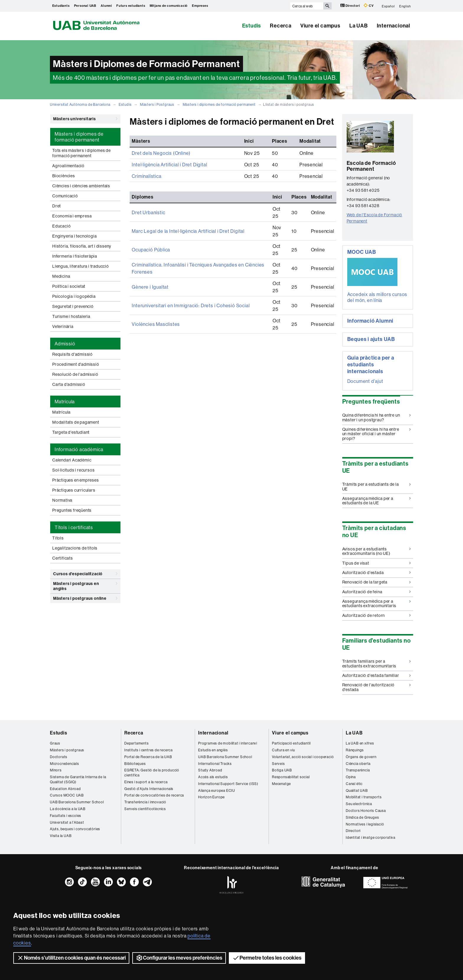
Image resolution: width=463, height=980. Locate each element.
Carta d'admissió (69, 384)
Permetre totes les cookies (267, 958)
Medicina (61, 276)
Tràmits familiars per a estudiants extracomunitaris (377, 663)
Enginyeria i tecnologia (74, 236)
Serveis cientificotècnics (145, 809)
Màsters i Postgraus (157, 104)
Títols (58, 538)
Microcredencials (65, 764)
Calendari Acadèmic (72, 460)
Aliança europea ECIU (217, 790)
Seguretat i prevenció (73, 306)
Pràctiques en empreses (76, 480)
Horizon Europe (211, 797)
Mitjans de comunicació (169, 6)
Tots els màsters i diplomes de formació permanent (81, 153)
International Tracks (215, 764)
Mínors (56, 770)
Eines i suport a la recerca (146, 782)
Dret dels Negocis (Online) (161, 153)
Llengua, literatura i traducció (81, 266)
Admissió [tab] (65, 344)
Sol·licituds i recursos (73, 470)
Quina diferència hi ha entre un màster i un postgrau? (377, 417)
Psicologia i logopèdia (74, 296)
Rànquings (355, 750)
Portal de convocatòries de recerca (154, 795)
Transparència (358, 770)
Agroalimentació (68, 166)
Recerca (281, 26)
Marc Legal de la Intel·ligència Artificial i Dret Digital (188, 231)
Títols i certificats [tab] (74, 527)
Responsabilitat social (291, 777)
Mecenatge (281, 784)
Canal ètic (354, 784)
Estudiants (61, 6)
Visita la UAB (61, 836)
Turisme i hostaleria (71, 316)
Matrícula (61, 412)
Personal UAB (85, 6)
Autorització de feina (377, 592)
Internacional (393, 26)
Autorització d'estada (377, 573)
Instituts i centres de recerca (149, 750)
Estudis (252, 26)
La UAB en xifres (360, 743)
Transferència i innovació (145, 802)
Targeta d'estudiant (71, 432)
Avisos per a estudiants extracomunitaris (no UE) (377, 551)
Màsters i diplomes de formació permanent (219, 104)
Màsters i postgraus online (85, 598)
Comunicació (65, 196)
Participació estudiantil (291, 743)
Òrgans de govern (361, 757)
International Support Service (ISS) (228, 784)
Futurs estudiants (131, 6)
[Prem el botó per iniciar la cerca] (327, 6)
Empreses (200, 6)
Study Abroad (210, 770)
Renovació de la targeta (377, 582)
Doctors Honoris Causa (366, 811)
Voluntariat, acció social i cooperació (303, 757)
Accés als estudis (213, 777)
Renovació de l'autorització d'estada (377, 687)
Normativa (62, 500)
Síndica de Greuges (362, 817)
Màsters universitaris (85, 119)
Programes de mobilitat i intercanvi (228, 743)
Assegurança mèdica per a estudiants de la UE (377, 501)
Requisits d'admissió (72, 354)
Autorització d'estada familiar (377, 675)
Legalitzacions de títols (75, 548)
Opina (351, 777)
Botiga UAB (282, 770)
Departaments (137, 743)
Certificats (63, 558)
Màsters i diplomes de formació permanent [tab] (79, 137)
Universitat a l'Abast (67, 822)
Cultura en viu (283, 750)
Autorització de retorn (377, 615)
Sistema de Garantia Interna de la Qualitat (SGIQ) (78, 779)
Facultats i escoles (66, 816)
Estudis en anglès (213, 750)
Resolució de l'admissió (75, 374)
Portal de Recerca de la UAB (148, 757)
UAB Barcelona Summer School (77, 802)
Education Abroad (65, 789)
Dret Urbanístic (148, 212)
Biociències (64, 176)
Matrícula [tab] (65, 402)
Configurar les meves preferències (179, 958)
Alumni (106, 6)
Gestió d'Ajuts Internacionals (149, 789)
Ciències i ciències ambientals (81, 186)
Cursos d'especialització (85, 574)
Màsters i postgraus (67, 750)
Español (388, 6)
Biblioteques (135, 764)
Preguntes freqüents (72, 510)
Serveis (278, 764)
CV (369, 5)
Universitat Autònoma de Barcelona (80, 104)
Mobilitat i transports (364, 797)
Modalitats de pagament (76, 422)
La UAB (359, 26)
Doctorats (59, 757)
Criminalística (146, 176)
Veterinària (63, 326)
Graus (55, 743)
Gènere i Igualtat (150, 287)
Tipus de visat (377, 563)
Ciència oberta (358, 764)
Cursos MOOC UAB (67, 795)
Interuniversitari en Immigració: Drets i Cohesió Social (191, 305)
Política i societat (69, 286)
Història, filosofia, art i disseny (82, 246)
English (405, 6)
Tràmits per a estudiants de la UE (377, 486)
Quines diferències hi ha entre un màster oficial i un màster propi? (377, 434)
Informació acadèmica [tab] (79, 449)
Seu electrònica (359, 804)
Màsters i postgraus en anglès (85, 585)
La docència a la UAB (68, 809)
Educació (61, 226)
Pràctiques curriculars (74, 490)
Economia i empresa (72, 216)
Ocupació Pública (151, 250)
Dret (57, 206)
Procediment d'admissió (76, 364)
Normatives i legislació (365, 824)
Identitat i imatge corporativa (371, 837)
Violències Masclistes (156, 324)
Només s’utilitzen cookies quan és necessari (71, 958)
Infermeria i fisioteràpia (75, 256)
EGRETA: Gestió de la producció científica (152, 773)
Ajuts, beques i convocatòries (75, 829)
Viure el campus (320, 26)
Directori (351, 5)
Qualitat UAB (357, 790)
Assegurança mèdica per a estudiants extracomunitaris (377, 603)
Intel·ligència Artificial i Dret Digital (169, 165)
